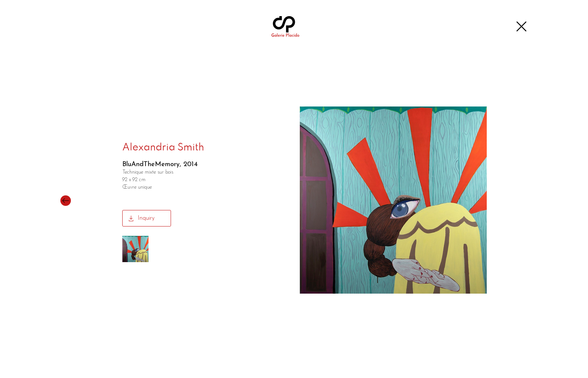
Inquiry (146, 218)
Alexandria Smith (163, 148)
